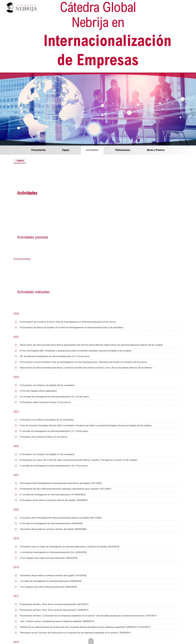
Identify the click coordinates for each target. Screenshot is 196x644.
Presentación (38, 149)
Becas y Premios (156, 149)
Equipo (66, 149)
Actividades (92, 149)
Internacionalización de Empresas (104, 35)
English (20, 159)
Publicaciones (123, 149)
